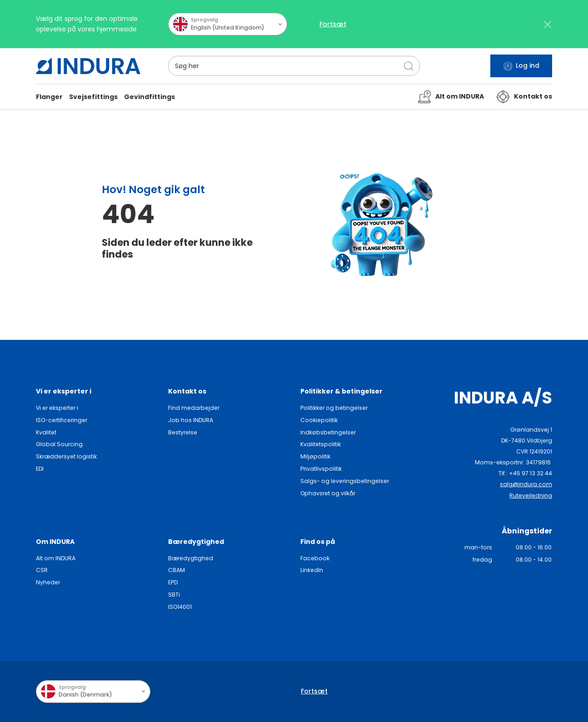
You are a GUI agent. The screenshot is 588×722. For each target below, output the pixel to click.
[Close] (547, 24)
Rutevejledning (531, 495)
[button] (49, 97)
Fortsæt (333, 24)
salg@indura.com (526, 484)
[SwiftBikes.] (88, 66)
